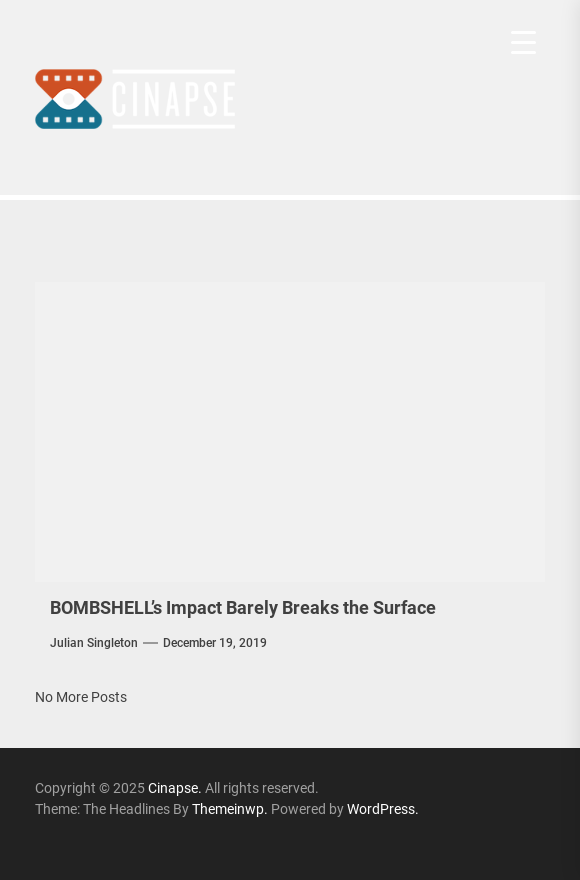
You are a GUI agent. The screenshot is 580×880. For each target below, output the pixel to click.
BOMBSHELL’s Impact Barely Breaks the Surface (243, 607)
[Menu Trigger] (523, 42)
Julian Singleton (94, 643)
